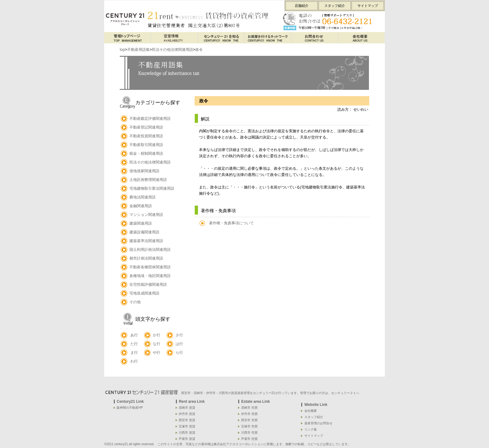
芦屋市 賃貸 (187, 439)
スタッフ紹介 (335, 6)
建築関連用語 (141, 223)
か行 (157, 335)
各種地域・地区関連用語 (150, 276)
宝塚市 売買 (249, 426)
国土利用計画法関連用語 (150, 250)
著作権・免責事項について (231, 223)
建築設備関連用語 (144, 232)
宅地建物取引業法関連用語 (152, 188)
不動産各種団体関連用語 (150, 267)
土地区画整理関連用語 (148, 180)
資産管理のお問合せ (318, 423)
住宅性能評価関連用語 (148, 285)
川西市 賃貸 (187, 433)
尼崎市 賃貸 (187, 408)
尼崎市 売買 (249, 408)
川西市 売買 (249, 433)
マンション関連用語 (146, 215)
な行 (157, 344)
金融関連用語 (141, 206)
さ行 (179, 335)
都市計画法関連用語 (146, 258)
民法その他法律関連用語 (172, 50)
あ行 (134, 335)
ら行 (179, 353)
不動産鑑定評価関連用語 (150, 119)
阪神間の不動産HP (130, 408)
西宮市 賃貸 (187, 420)
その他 (135, 302)
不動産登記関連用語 (146, 127)
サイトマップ (368, 6)
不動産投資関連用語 (146, 136)
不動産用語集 (138, 50)
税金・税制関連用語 (146, 153)
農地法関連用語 (143, 197)
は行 (179, 344)
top (122, 50)
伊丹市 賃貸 (187, 414)
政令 (199, 50)
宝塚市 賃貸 (187, 426)
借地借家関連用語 (144, 171)
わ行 (134, 361)
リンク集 (311, 429)
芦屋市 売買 (249, 439)
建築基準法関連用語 (146, 241)
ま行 (134, 353)
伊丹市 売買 (249, 414)
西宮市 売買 (249, 420)
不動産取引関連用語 (146, 145)
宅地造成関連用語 (144, 293)
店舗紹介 (302, 6)
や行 (157, 353)
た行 (134, 344)
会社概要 (311, 411)
